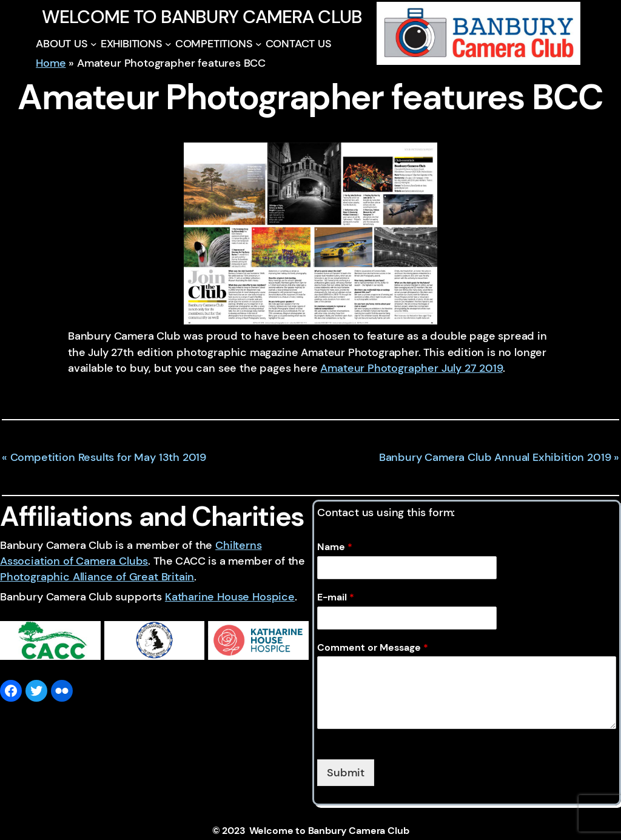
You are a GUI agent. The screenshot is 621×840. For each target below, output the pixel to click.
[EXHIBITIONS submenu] (168, 44)
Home (51, 63)
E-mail (336, 597)
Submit (346, 773)
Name (335, 547)
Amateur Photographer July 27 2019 (411, 368)
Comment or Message (373, 648)
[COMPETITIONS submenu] (259, 44)
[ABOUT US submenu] (94, 44)
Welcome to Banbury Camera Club (202, 17)
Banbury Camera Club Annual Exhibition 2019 (495, 457)
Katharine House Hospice (230, 597)
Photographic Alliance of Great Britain (97, 577)
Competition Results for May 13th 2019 (109, 457)
